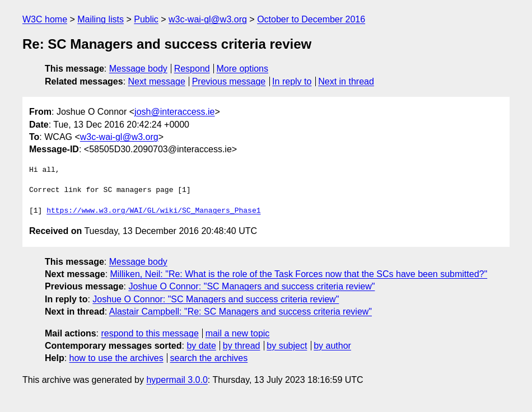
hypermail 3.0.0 (177, 380)
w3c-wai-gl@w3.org (208, 19)
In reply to (292, 81)
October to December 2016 (311, 19)
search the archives (209, 358)
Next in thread (346, 81)
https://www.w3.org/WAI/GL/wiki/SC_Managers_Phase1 (153, 211)
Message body (138, 69)
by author (332, 346)
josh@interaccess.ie (174, 112)
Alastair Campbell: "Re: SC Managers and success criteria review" (241, 312)
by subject (287, 346)
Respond (192, 69)
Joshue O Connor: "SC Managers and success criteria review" (251, 286)
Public (146, 19)
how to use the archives (116, 358)
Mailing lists (101, 19)
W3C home (45, 19)
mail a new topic (238, 333)
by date (201, 346)
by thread (242, 346)
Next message (157, 81)
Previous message (229, 81)
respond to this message (150, 333)
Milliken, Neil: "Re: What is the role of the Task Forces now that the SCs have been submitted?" (299, 274)
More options (243, 69)
